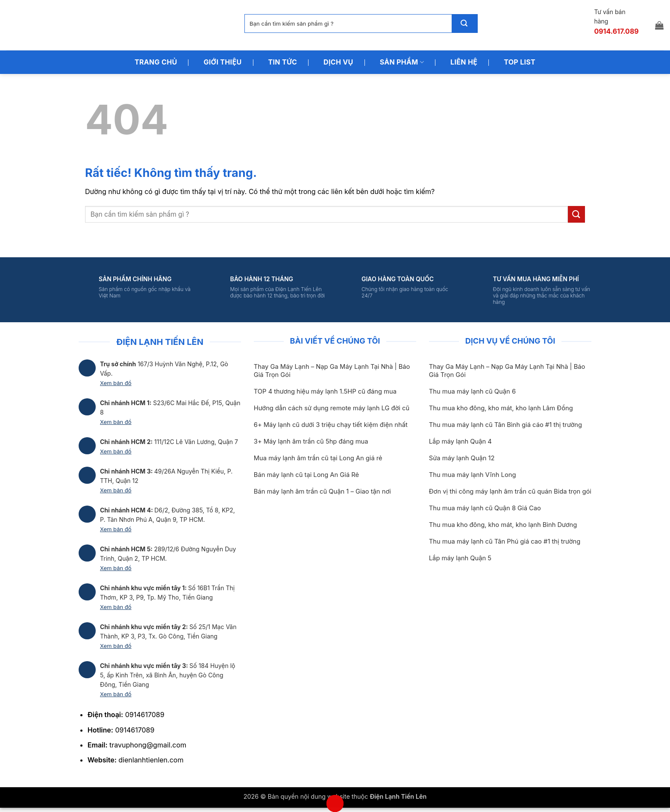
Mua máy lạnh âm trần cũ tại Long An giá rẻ (318, 458)
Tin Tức (283, 62)
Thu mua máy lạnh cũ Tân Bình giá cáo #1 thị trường (505, 425)
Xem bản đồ (116, 383)
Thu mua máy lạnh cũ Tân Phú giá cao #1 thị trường (505, 541)
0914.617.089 (616, 31)
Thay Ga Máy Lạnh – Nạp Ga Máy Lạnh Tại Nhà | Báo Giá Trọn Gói (332, 371)
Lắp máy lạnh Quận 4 (460, 441)
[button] (659, 25)
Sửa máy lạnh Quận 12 (462, 458)
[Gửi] (464, 24)
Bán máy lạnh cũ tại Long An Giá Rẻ (306, 475)
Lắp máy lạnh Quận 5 (460, 558)
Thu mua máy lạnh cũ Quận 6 (472, 391)
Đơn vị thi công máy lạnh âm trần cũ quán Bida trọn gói (510, 491)
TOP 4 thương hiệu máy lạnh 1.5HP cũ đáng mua (325, 391)
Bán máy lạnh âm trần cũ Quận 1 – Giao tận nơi (322, 491)
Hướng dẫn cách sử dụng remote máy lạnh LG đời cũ (332, 408)
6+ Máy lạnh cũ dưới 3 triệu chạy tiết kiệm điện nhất (331, 425)
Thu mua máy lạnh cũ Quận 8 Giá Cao (485, 508)
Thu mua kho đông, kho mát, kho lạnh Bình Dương (503, 525)
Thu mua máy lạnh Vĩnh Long (473, 475)
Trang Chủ (156, 62)
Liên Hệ (464, 62)
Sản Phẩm (402, 62)
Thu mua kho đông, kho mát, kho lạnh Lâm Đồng (501, 408)
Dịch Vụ (338, 62)
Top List (520, 62)
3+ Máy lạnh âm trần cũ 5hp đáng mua (311, 441)
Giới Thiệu (222, 62)
